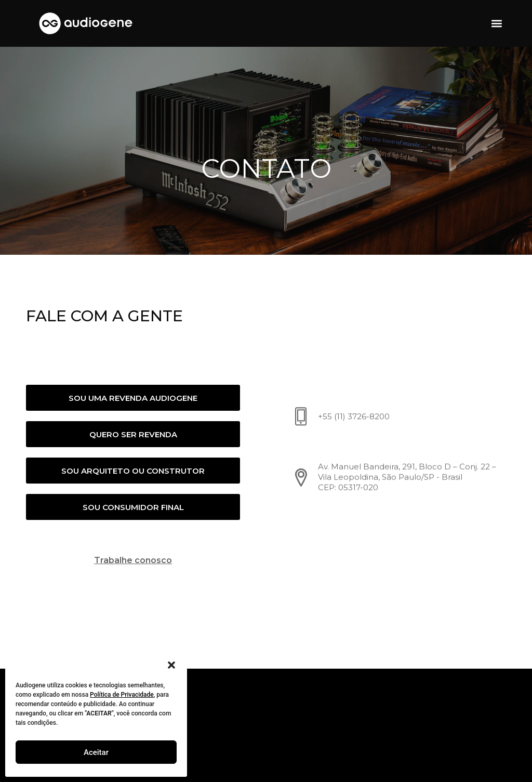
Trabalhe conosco (131, 560)
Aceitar (96, 752)
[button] (171, 665)
